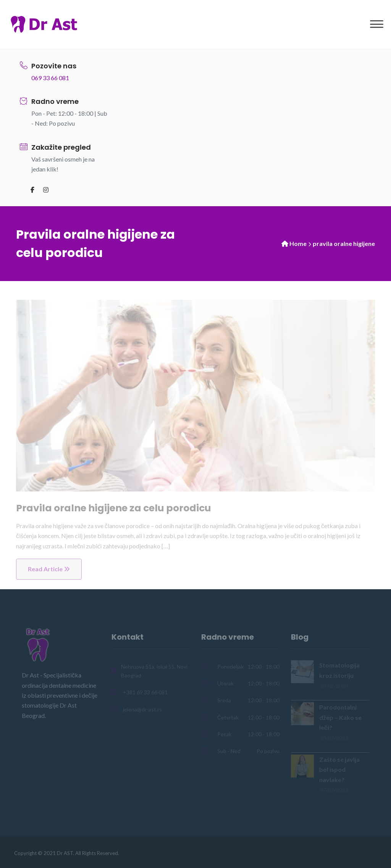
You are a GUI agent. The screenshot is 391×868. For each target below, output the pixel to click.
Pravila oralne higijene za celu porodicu (114, 508)
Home (298, 243)
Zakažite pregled (61, 147)
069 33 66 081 (50, 78)
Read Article (49, 569)
